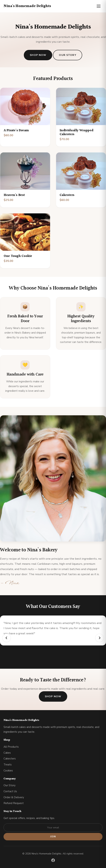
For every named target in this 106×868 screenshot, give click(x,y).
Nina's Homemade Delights (27, 6)
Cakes (7, 753)
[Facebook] (53, 861)
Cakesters (10, 759)
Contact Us (10, 791)
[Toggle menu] (99, 6)
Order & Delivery (14, 797)
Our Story (67, 55)
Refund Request (14, 803)
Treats (8, 765)
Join (53, 837)
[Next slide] (99, 638)
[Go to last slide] (7, 638)
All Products (11, 747)
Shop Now (38, 55)
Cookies (8, 771)
